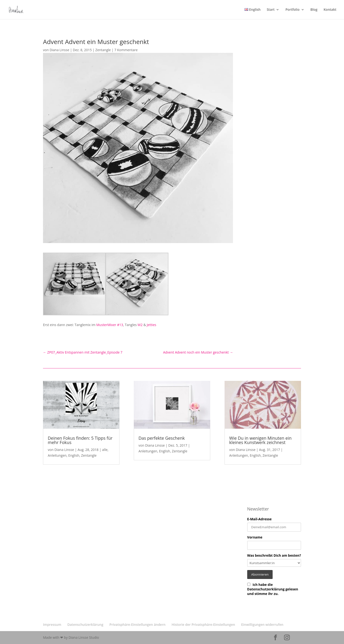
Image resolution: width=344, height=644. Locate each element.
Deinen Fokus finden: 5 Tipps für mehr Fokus (80, 440)
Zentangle (103, 50)
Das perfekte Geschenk (162, 438)
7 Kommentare (126, 50)
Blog (314, 10)
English (74, 455)
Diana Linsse (59, 50)
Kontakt (330, 10)
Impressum (52, 625)
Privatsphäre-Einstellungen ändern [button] (137, 625)
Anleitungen (57, 455)
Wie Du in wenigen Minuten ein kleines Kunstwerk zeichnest (261, 440)
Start (271, 10)
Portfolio (293, 10)
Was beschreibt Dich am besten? (274, 555)
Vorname (255, 537)
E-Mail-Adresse (259, 519)
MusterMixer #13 (110, 325)
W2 (141, 325)
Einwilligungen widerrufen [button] (262, 625)
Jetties (151, 325)
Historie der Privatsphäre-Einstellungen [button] (203, 625)
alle (105, 450)
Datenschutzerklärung (85, 625)
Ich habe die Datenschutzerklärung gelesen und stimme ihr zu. (273, 589)
